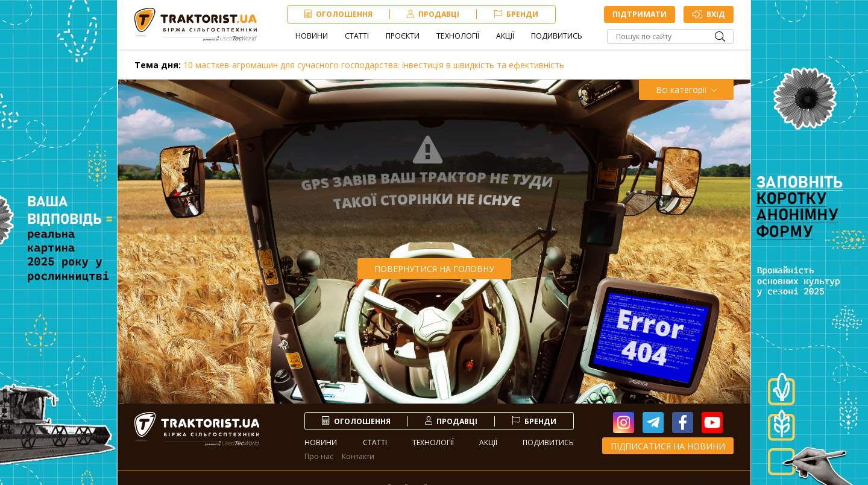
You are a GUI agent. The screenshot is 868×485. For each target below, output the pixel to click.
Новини (313, 36)
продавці (434, 15)
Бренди (517, 15)
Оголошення (340, 15)
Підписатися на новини (668, 446)
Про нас (319, 456)
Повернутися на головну (434, 269)
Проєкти (404, 36)
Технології (459, 36)
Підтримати (639, 15)
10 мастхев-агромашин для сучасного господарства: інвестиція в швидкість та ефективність (349, 65)
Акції (506, 36)
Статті (358, 36)
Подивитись (558, 36)
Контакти (358, 456)
